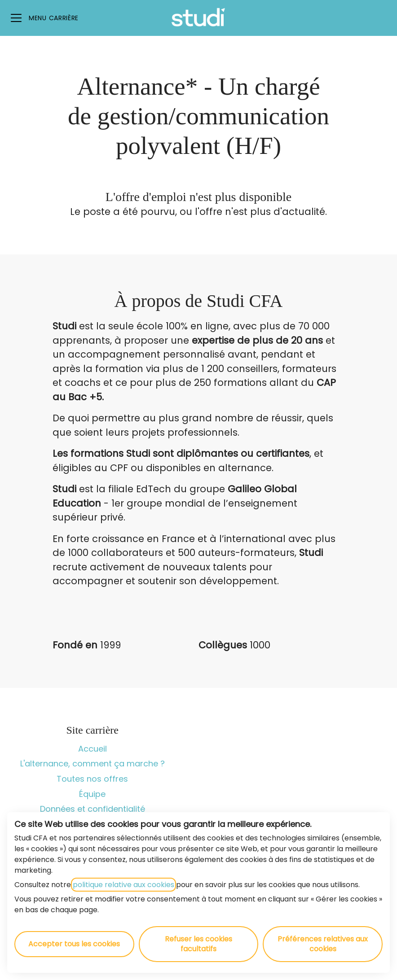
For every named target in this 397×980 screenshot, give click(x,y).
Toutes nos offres (92, 779)
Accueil (93, 749)
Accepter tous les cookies (74, 944)
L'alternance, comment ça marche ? (93, 763)
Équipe (92, 794)
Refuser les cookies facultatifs (198, 944)
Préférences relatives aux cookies (323, 944)
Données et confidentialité (93, 809)
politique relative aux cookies (124, 885)
